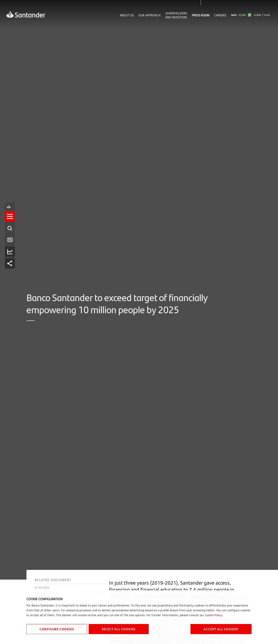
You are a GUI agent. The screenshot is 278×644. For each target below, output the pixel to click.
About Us (127, 15)
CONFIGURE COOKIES (57, 629)
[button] (12, 304)
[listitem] (12, 304)
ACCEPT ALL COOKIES (221, 629)
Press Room (201, 15)
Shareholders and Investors (176, 15)
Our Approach (149, 15)
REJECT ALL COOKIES (119, 629)
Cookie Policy (213, 615)
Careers (220, 15)
